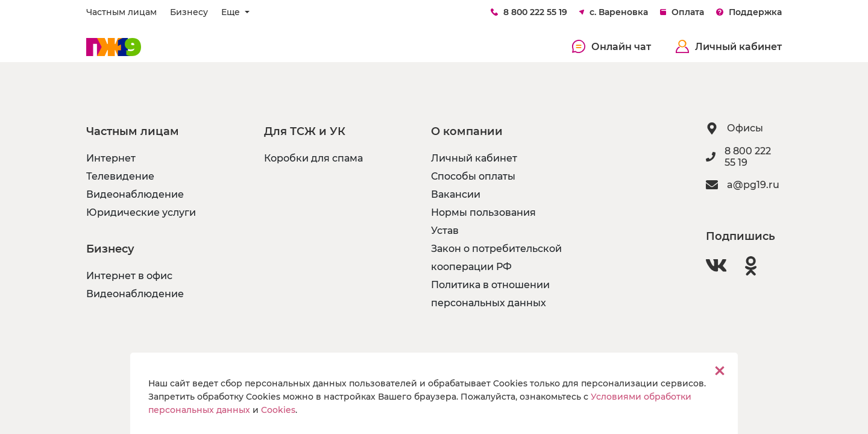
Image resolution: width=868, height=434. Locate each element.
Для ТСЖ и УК (305, 131)
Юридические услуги (141, 212)
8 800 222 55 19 (529, 12)
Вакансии (456, 194)
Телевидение (120, 176)
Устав (445, 231)
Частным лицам (121, 12)
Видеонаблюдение (135, 194)
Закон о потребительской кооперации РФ (496, 258)
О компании (467, 131)
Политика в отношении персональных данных (490, 294)
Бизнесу (189, 12)
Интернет (111, 158)
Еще (232, 12)
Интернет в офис (129, 276)
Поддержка (749, 12)
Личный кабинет (729, 46)
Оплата (682, 12)
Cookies (278, 410)
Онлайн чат (612, 46)
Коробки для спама (313, 158)
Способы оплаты (473, 176)
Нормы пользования (483, 212)
